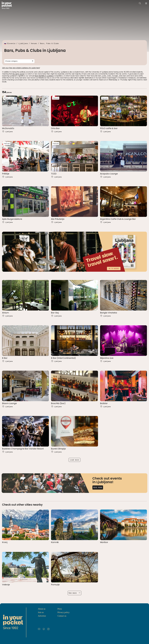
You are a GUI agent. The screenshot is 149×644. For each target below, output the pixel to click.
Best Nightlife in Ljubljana (44, 76)
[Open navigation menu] (146, 3)
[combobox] (19, 61)
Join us (41, 612)
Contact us (62, 616)
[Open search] (140, 3)
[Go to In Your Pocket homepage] (7, 6)
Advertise (42, 616)
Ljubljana (23, 43)
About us (42, 609)
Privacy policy (64, 612)
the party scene (18, 74)
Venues (34, 43)
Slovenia (11, 43)
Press (60, 609)
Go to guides (114, 268)
